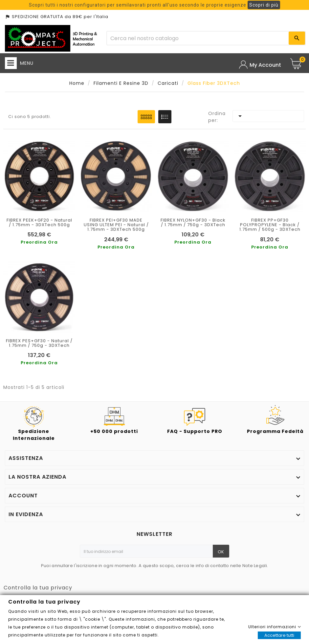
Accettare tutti (279, 635)
